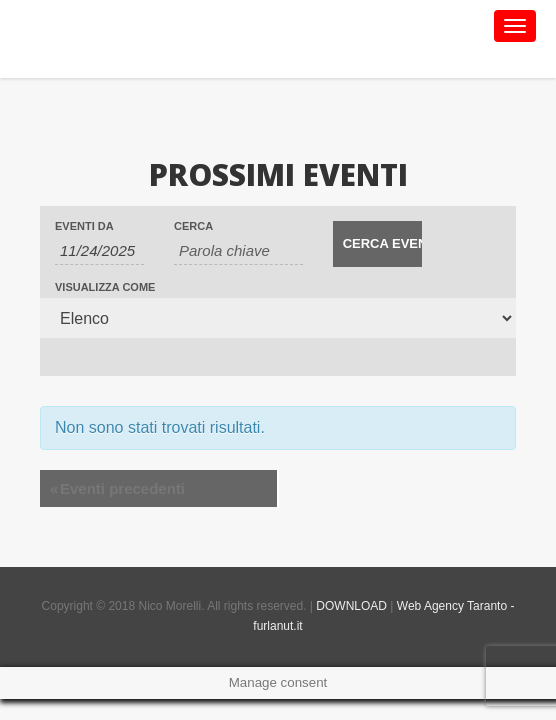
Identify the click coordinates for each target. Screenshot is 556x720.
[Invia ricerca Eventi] (377, 244)
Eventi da (84, 226)
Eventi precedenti (117, 488)
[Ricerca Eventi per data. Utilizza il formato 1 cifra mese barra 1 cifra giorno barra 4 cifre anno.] (99, 251)
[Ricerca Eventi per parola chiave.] (238, 251)
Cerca (193, 226)
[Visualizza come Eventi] (278, 318)
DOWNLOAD (351, 606)
